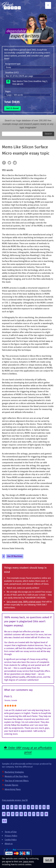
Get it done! (12, 108)
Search (48, 134)
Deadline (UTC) (12, 73)
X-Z (4, 821)
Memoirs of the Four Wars (16, 776)
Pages (8, 91)
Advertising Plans (13, 789)
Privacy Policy (11, 836)
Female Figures (11, 785)
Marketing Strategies (14, 772)
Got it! (49, 860)
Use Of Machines (15, 556)
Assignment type (13, 64)
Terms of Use (11, 832)
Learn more (28, 862)
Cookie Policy (11, 840)
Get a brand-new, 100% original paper (24, 602)
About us (9, 844)
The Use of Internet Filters (17, 781)
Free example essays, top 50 (15, 800)
